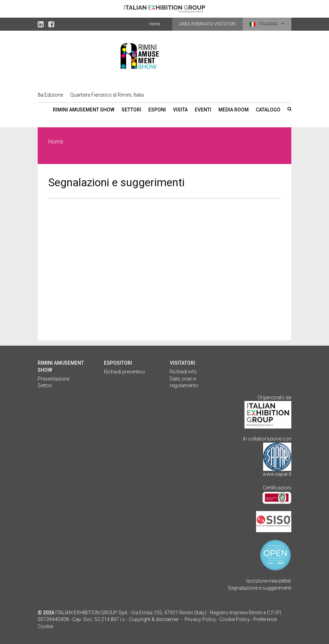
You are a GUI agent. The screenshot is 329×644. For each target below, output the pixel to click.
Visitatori (182, 363)
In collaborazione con (267, 439)
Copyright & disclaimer (154, 619)
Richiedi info (183, 372)
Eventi (203, 110)
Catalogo (268, 110)
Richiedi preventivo (125, 372)
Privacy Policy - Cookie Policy (217, 619)
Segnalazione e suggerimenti (260, 588)
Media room (234, 110)
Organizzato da (274, 397)
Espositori (118, 363)
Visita (180, 110)
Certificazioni (277, 488)
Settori (131, 110)
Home (154, 24)
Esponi (157, 110)
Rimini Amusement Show (84, 110)
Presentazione (54, 379)
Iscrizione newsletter (269, 581)
